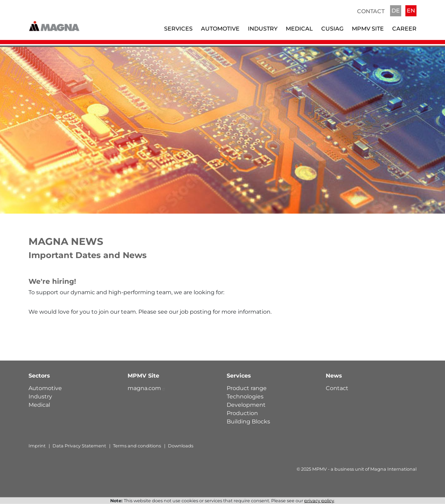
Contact (371, 11)
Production (242, 413)
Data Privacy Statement (79, 446)
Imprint (37, 446)
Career (404, 29)
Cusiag (332, 29)
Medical (299, 29)
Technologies (245, 396)
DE (396, 11)
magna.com (147, 388)
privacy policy (319, 501)
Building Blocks (248, 422)
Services (178, 29)
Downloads (181, 446)
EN (411, 11)
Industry (263, 29)
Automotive (220, 29)
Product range (247, 388)
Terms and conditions (137, 446)
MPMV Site (368, 29)
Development (246, 405)
